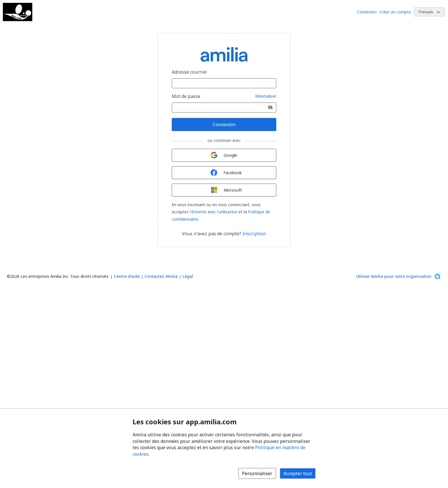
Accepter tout (298, 473)
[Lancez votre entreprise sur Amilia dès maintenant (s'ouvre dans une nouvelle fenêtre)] (399, 276)
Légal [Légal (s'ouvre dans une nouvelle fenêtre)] (188, 276)
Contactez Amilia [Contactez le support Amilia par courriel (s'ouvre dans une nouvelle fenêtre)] (161, 276)
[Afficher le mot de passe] (270, 108)
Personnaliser (257, 473)
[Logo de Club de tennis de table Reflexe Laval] (18, 12)
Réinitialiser (266, 96)
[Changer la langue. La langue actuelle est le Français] (429, 12)
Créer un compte (395, 12)
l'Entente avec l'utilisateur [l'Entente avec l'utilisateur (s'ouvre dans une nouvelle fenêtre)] (214, 212)
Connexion (367, 12)
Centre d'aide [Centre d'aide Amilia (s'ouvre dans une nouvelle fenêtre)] (127, 276)
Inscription (254, 234)
